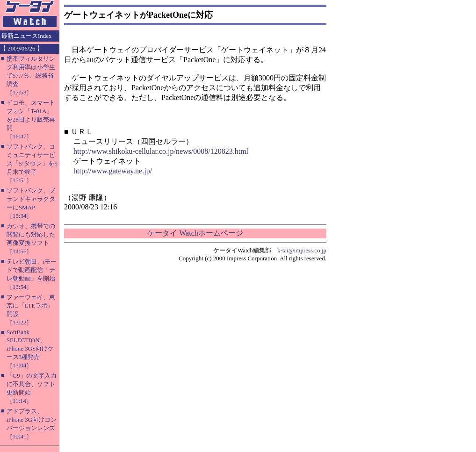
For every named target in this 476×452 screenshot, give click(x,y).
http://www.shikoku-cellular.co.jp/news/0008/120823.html (161, 151)
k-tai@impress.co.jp (302, 250)
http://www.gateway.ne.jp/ (113, 171)
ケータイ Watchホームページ (195, 233)
